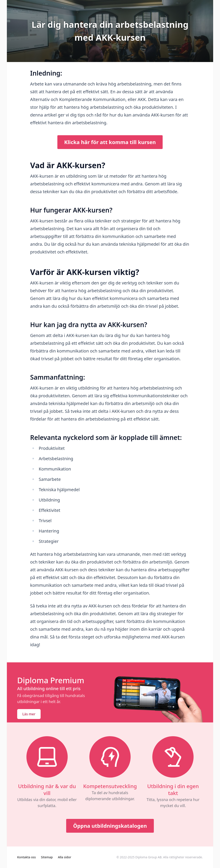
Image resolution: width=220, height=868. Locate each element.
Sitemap (47, 857)
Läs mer (29, 714)
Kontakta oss (27, 857)
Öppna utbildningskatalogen (110, 826)
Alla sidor (64, 857)
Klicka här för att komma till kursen (110, 142)
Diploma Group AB (148, 857)
